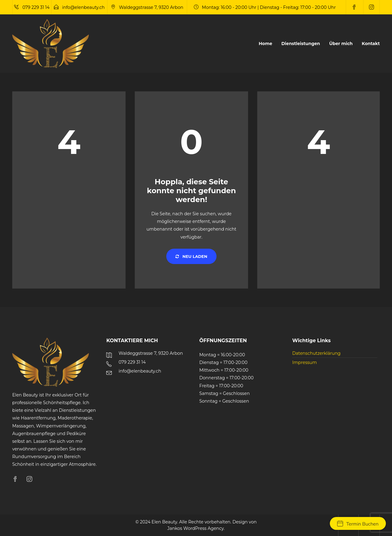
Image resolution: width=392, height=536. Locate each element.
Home (266, 44)
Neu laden (191, 256)
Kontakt (371, 44)
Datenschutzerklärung (316, 353)
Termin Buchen (358, 524)
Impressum (304, 362)
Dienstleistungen (301, 44)
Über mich (341, 44)
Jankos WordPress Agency (196, 528)
